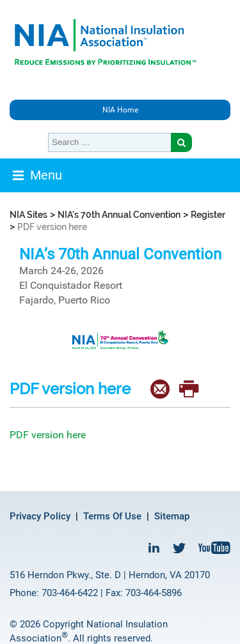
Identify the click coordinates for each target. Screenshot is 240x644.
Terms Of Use (112, 516)
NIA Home (120, 110)
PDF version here (48, 435)
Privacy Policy (40, 516)
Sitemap (172, 516)
